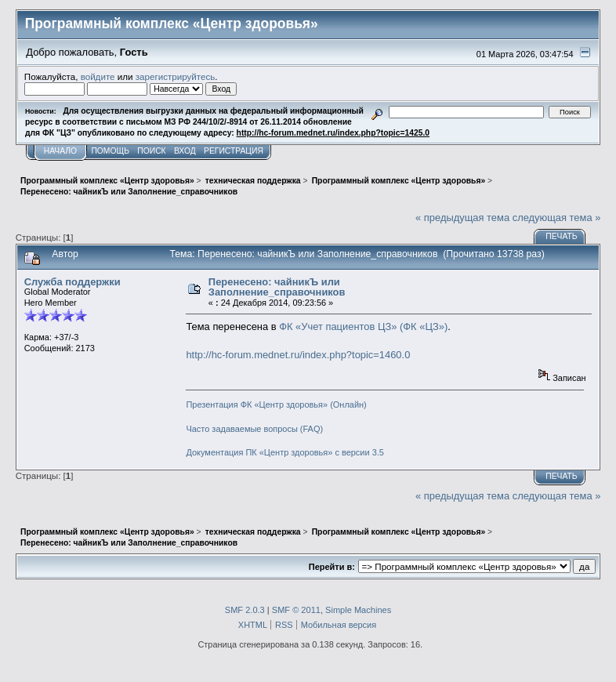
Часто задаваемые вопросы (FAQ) (254, 429)
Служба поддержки (72, 282)
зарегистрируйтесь (176, 76)
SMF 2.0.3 (245, 610)
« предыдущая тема (462, 218)
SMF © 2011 (296, 610)
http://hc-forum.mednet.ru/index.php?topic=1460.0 (298, 355)
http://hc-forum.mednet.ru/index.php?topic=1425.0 (333, 133)
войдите (98, 76)
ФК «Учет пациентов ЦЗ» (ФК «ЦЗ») (363, 326)
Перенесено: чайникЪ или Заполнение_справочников (277, 287)
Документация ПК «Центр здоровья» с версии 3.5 (285, 452)
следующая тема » (557, 218)
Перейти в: (332, 567)
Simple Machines (358, 610)
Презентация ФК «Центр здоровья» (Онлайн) (276, 404)
